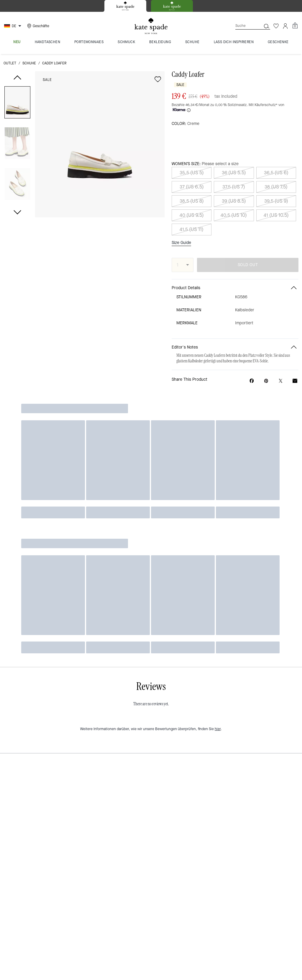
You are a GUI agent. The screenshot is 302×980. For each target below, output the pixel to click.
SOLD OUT (248, 265)
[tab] (125, 6)
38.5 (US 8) (192, 201)
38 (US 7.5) (276, 187)
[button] (17, 104)
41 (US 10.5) (276, 215)
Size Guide (181, 243)
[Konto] (285, 26)
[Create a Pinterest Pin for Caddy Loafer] (266, 381)
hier (218, 714)
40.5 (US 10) (234, 215)
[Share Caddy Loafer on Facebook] (252, 381)
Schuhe (29, 63)
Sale (47, 80)
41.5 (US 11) (192, 229)
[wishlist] (158, 79)
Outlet (10, 63)
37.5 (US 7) (234, 187)
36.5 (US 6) (276, 173)
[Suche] (244, 26)
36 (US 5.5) (234, 173)
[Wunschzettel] (276, 26)
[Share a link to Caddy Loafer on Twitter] (281, 381)
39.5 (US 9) (276, 201)
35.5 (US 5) (192, 173)
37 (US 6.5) (192, 187)
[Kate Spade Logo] (151, 26)
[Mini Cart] (295, 26)
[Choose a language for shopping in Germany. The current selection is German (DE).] (13, 26)
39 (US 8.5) (234, 201)
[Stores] (37, 26)
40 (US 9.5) (192, 215)
